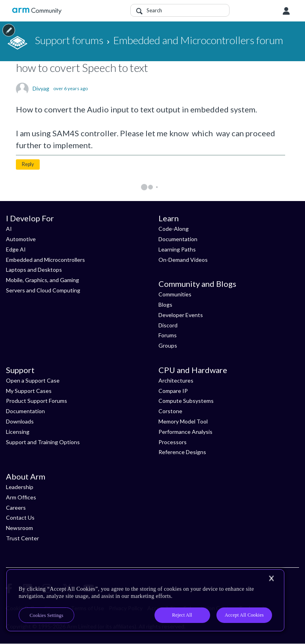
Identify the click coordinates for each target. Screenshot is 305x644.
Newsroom (19, 528)
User (286, 11)
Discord (168, 325)
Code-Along (174, 229)
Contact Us (20, 517)
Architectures (176, 380)
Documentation (178, 239)
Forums (168, 335)
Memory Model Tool (183, 421)
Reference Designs (182, 452)
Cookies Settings (47, 615)
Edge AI (16, 249)
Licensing (18, 432)
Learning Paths (177, 249)
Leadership (20, 487)
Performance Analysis (185, 432)
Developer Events (181, 315)
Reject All (182, 615)
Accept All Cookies (244, 615)
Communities (175, 294)
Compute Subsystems (186, 401)
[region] (145, 600)
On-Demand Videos (183, 260)
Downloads (20, 421)
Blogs (165, 305)
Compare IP (173, 391)
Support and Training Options (43, 442)
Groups (168, 345)
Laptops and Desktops (34, 270)
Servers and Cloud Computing (43, 290)
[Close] (271, 578)
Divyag (41, 89)
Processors (173, 442)
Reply (28, 164)
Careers (16, 508)
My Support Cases (29, 391)
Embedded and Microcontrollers (45, 260)
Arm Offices (21, 497)
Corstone (170, 411)
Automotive (21, 239)
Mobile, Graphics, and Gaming (42, 280)
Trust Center (22, 538)
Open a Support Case (33, 380)
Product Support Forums (37, 401)
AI (9, 229)
